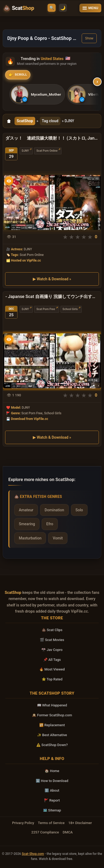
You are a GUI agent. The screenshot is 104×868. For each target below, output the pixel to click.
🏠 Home (52, 771)
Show (89, 38)
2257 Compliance (45, 832)
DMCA (68, 832)
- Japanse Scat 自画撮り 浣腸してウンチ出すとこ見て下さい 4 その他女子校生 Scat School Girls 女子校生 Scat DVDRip (52, 297)
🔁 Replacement (52, 725)
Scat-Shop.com (33, 854)
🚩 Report (52, 800)
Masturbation (30, 538)
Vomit (58, 538)
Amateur (26, 510)
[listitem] (37, 94)
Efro (50, 524)
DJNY (25, 151)
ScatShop (25, 121)
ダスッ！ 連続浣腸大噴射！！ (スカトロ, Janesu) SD (52, 138)
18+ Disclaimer (80, 823)
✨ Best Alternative (52, 735)
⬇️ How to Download (52, 781)
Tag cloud (50, 121)
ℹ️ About (52, 790)
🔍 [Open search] (52, 8)
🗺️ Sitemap (52, 810)
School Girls (70, 309)
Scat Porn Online (47, 151)
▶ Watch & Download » (52, 279)
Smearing (27, 524)
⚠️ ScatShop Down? (52, 745)
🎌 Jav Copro (52, 650)
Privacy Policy (23, 823)
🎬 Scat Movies (52, 640)
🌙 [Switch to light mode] (63, 8)
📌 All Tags (52, 660)
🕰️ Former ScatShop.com (52, 715)
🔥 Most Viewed (52, 669)
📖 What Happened (52, 705)
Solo (79, 510)
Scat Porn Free (46, 309)
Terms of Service (51, 823)
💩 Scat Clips (52, 630)
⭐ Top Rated (52, 679)
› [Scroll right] (97, 82)
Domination (54, 510)
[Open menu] (90, 8)
